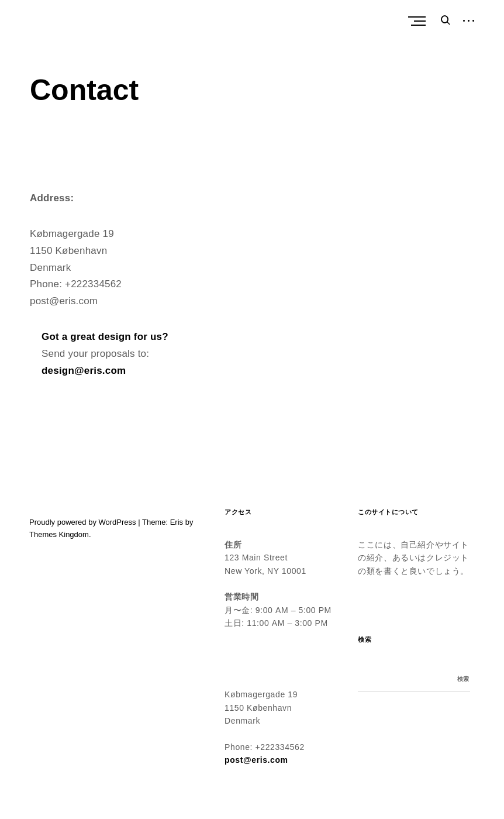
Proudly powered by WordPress (83, 522)
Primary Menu (420, 21)
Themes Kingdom (59, 534)
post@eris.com (256, 760)
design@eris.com (84, 371)
